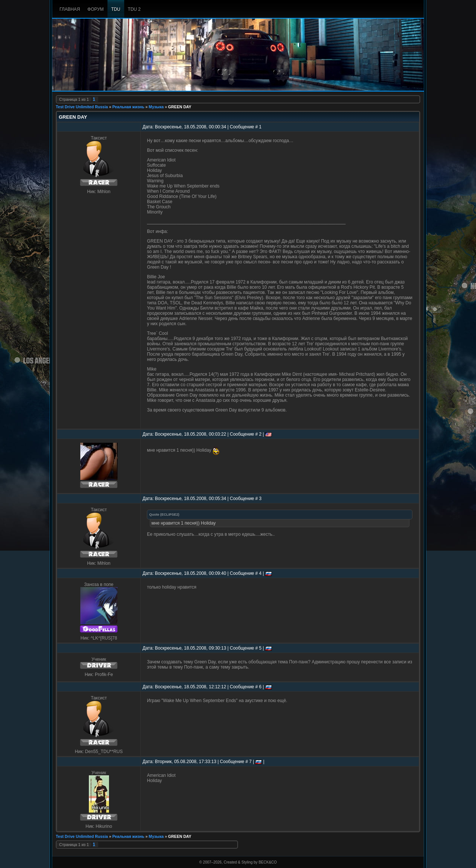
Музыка (156, 107)
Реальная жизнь (128, 107)
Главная (70, 9)
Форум (96, 9)
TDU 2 (134, 9)
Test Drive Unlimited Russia (82, 107)
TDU (116, 9)
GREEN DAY (180, 107)
